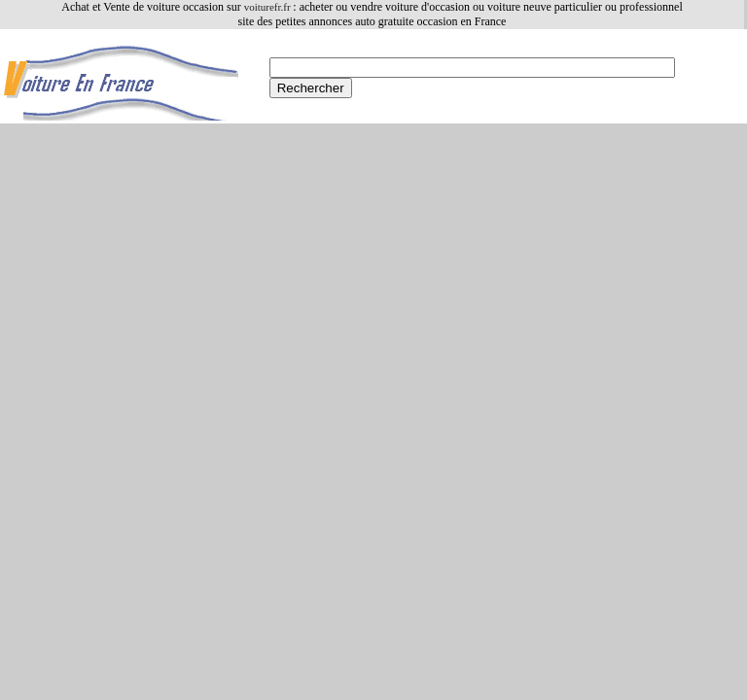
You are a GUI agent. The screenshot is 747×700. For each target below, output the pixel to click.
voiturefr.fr (269, 7)
